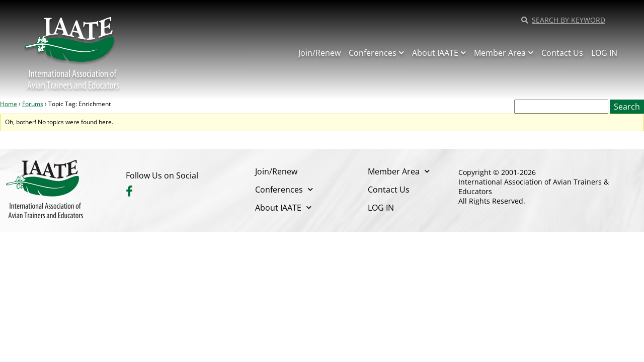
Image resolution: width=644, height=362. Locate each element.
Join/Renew (319, 53)
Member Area (504, 53)
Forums (33, 104)
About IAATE (439, 53)
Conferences (376, 53)
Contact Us (562, 53)
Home (9, 104)
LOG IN (604, 53)
